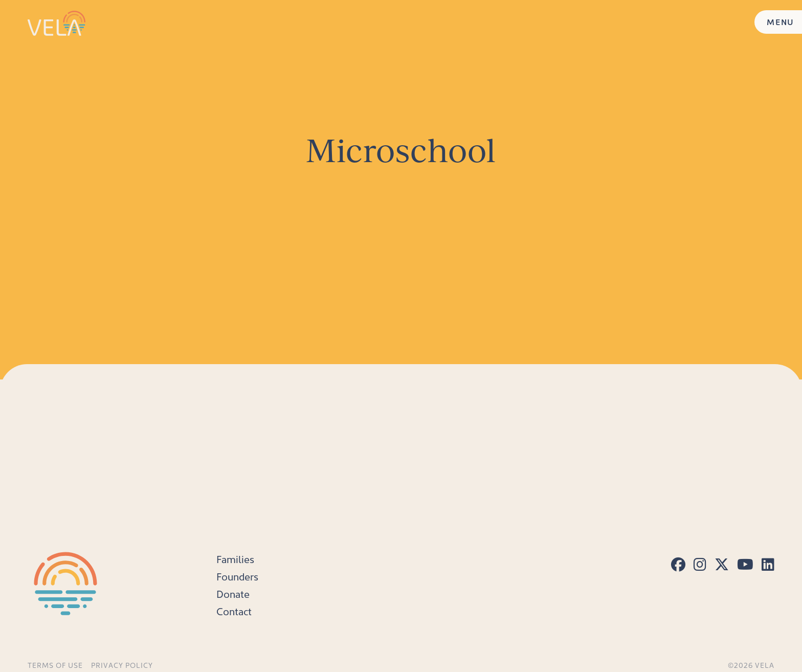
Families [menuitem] (235, 559)
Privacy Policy (122, 665)
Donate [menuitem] (233, 594)
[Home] (57, 23)
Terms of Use (55, 665)
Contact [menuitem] (234, 611)
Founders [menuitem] (237, 576)
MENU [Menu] (781, 22)
